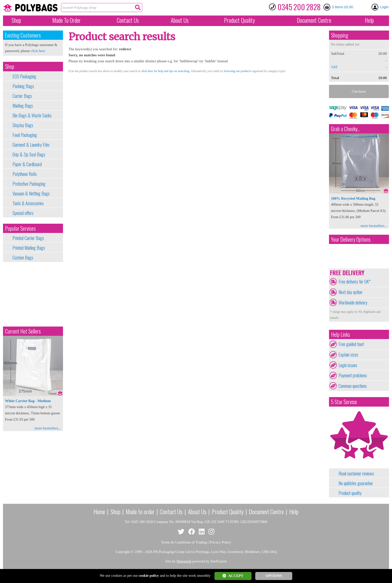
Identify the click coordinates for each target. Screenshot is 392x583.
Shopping (340, 35)
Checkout (359, 91)
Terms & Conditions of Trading (184, 542)
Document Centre (266, 511)
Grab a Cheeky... (346, 129)
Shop (16, 20)
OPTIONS (274, 576)
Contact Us (128, 20)
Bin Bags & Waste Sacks (32, 115)
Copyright (123, 552)
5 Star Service (344, 402)
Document (314, 20)
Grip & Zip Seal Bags (29, 154)
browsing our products (237, 71)
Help (369, 20)
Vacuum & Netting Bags (31, 193)
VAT (334, 67)
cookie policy (149, 575)
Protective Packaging (29, 184)
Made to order (140, 511)
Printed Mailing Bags (29, 248)
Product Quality (228, 511)
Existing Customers (23, 35)
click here (38, 51)
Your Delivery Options (351, 239)
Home (99, 511)
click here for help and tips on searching (165, 71)
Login (384, 7)
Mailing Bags (23, 106)
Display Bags (23, 125)
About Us (180, 20)
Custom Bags (23, 257)
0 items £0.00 (342, 7)
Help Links (340, 334)
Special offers (23, 213)
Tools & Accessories (28, 203)
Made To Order (66, 20)
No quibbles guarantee (356, 483)
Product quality (350, 493)
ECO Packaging (24, 76)
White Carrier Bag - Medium (28, 401)
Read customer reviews (356, 473)
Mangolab (184, 561)
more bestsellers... (48, 428)
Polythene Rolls (25, 174)
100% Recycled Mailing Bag (353, 198)
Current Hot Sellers (23, 331)
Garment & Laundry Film (31, 145)
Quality (239, 20)
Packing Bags (23, 86)
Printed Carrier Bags (28, 238)
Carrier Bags (22, 96)
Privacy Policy (220, 542)
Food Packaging (25, 135)
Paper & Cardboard (27, 164)
